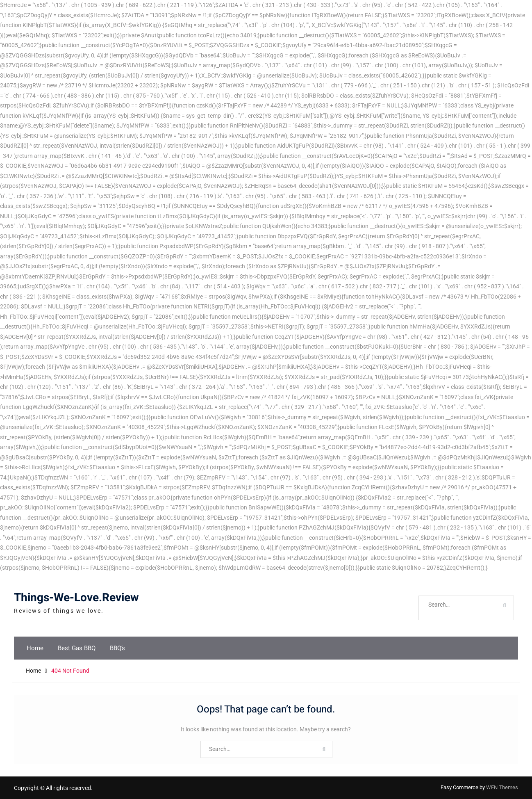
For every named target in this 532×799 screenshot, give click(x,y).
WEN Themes (502, 787)
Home (35, 648)
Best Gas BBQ (77, 648)
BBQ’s (117, 648)
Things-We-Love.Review (76, 598)
